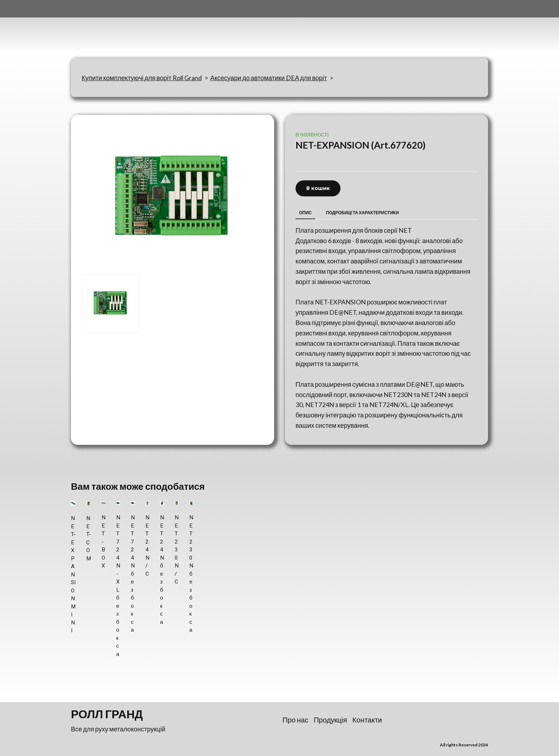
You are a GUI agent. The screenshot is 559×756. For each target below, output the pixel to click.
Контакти (367, 720)
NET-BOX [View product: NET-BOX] (104, 542)
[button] (318, 188)
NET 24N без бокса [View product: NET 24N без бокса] (162, 570)
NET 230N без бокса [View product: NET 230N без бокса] (191, 574)
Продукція (330, 720)
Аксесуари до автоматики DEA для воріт (269, 78)
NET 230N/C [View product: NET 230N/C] (177, 550)
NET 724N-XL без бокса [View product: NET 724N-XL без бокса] (118, 586)
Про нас (295, 720)
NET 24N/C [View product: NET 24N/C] (147, 546)
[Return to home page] (106, 29)
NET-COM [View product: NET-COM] (89, 538)
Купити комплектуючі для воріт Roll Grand (142, 78)
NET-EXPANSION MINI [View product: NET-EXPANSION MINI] (73, 574)
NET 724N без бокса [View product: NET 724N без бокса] (133, 574)
